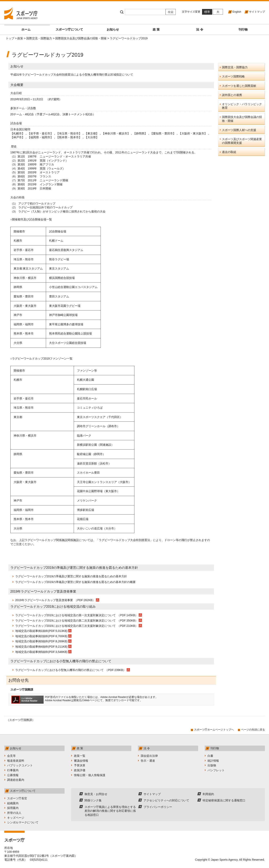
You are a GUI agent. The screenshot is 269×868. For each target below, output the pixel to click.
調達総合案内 (16, 780)
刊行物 (243, 29)
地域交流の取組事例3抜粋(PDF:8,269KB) (41, 641)
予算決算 (80, 765)
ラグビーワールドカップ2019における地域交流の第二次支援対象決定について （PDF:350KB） (77, 620)
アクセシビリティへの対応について (166, 800)
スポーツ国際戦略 (233, 76)
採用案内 (13, 808)
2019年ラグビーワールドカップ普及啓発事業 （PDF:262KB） (56, 600)
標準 (207, 12)
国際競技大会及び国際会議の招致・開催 (81, 38)
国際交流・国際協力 (39, 38)
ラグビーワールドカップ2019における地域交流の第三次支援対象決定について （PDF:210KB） (77, 626)
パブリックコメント (20, 765)
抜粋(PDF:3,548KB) (55, 652)
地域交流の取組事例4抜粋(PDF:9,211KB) (41, 647)
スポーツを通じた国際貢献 (239, 86)
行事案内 (13, 770)
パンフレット (216, 770)
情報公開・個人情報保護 (90, 775)
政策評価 (80, 770)
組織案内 (13, 803)
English (237, 12)
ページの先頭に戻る (253, 730)
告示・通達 (148, 761)
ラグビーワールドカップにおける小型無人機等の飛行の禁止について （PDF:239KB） (71, 670)
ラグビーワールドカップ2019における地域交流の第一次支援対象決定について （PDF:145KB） (77, 615)
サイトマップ (257, 12)
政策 (20, 38)
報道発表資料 (16, 761)
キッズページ (16, 818)
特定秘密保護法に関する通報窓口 (224, 800)
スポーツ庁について (69, 29)
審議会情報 (81, 761)
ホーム (35, 28)
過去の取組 (229, 152)
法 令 (200, 29)
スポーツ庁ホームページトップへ (214, 730)
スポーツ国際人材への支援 (239, 130)
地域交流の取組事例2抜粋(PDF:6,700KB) (41, 636)
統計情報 (213, 761)
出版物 (212, 765)
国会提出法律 (149, 756)
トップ (10, 38)
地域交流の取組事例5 (29, 652)
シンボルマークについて (23, 822)
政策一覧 (80, 756)
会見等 (11, 756)
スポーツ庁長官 (17, 798)
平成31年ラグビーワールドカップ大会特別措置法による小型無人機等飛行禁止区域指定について (72, 75)
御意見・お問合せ (96, 794)
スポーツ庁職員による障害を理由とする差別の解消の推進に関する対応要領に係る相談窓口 (110, 811)
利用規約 (208, 794)
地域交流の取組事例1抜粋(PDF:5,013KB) (41, 631)
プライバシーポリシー (158, 807)
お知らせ (113, 29)
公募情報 (13, 775)
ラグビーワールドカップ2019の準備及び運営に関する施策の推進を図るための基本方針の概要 (75, 582)
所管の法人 (14, 813)
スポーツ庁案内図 (63, 856)
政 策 (156, 29)
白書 (210, 756)
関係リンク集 (93, 800)
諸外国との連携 (232, 95)
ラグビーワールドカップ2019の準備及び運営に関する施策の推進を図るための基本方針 (71, 576)
